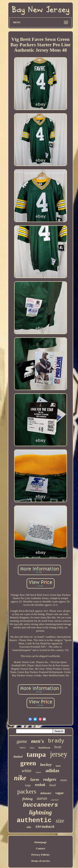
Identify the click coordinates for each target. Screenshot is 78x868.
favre (35, 779)
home (58, 766)
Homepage (40, 842)
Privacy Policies (41, 855)
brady (56, 741)
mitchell (55, 800)
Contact (40, 848)
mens (64, 780)
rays (32, 748)
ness (23, 748)
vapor (59, 793)
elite (29, 827)
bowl (53, 785)
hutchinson (44, 748)
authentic (34, 820)
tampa (36, 754)
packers (27, 791)
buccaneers (40, 805)
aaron (42, 798)
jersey (59, 754)
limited (18, 757)
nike (20, 778)
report (38, 772)
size (60, 821)
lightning (41, 812)
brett (58, 747)
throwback (45, 827)
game (22, 741)
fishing (28, 799)
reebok (40, 785)
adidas (53, 770)
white (27, 771)
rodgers (50, 779)
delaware (46, 793)
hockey (46, 765)
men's (38, 741)
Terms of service (40, 861)
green (28, 763)
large (28, 785)
